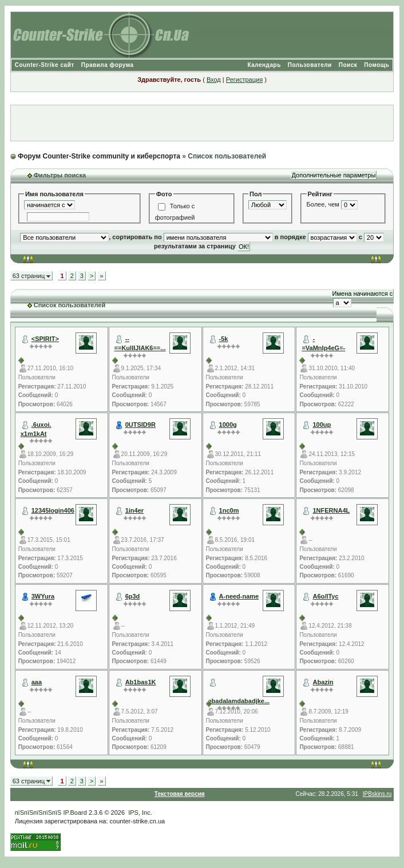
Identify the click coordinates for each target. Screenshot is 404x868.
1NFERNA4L (331, 510)
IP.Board (75, 812)
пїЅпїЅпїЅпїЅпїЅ (38, 812)
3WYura (43, 596)
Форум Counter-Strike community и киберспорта (99, 156)
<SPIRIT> (45, 339)
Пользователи (310, 65)
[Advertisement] (202, 123)
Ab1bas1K (141, 682)
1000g (228, 425)
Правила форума (108, 65)
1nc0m (229, 510)
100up (322, 425)
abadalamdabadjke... (239, 701)
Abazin (323, 682)
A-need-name (239, 596)
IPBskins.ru (377, 794)
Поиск (348, 65)
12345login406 (53, 510)
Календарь (264, 65)
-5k (224, 339)
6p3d (133, 596)
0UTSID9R (140, 425)
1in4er (134, 510)
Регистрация (244, 80)
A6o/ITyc (325, 596)
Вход (214, 80)
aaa (37, 682)
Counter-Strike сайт (45, 65)
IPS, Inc (139, 812)
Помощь (377, 65)
